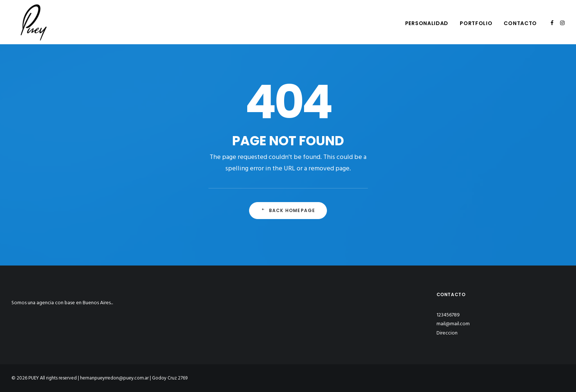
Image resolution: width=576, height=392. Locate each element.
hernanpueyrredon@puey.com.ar (114, 378)
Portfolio (476, 23)
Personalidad (427, 23)
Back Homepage (288, 210)
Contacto (520, 23)
